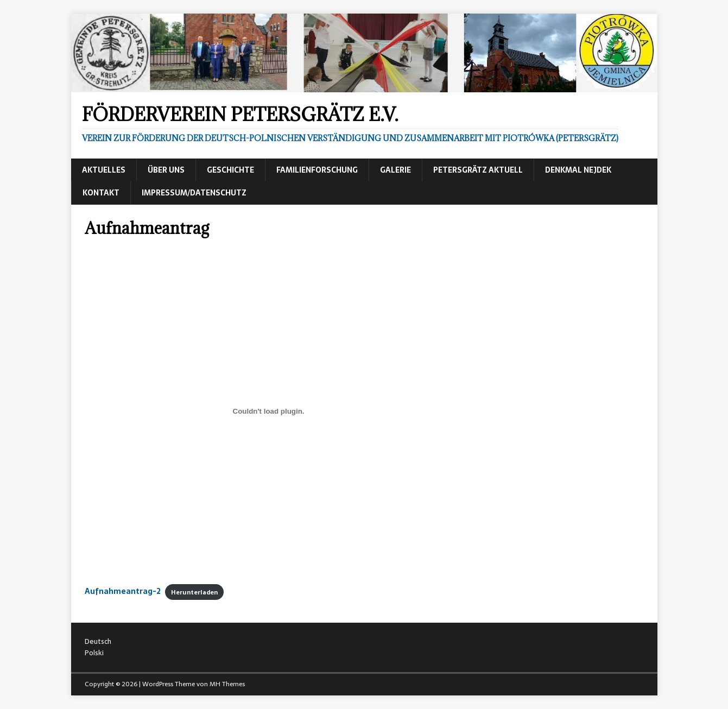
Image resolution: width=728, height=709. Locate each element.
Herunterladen (194, 592)
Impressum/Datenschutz (194, 193)
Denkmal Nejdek (578, 170)
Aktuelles (104, 170)
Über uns (166, 170)
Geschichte (230, 170)
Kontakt (101, 193)
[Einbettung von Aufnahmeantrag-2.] (269, 412)
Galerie (395, 170)
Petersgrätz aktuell (478, 170)
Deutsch (98, 641)
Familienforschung (317, 170)
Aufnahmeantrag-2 (123, 591)
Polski (94, 653)
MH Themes (227, 684)
